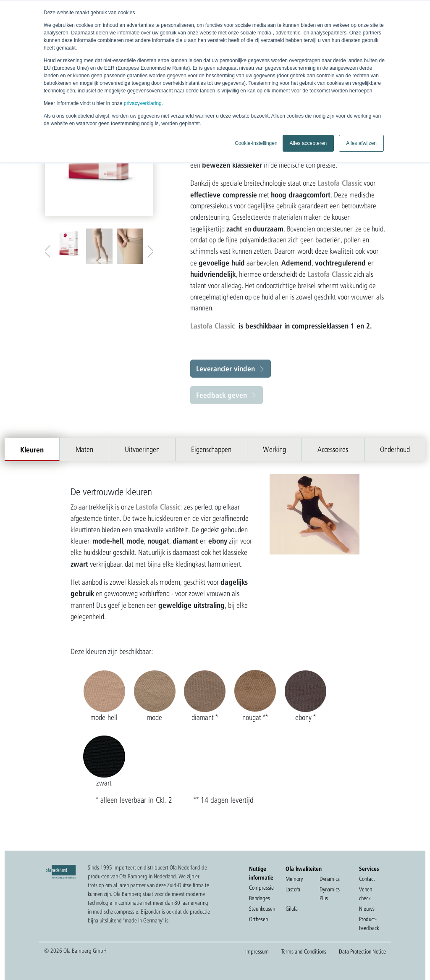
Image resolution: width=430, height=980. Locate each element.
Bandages (260, 898)
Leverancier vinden (225, 368)
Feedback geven (222, 395)
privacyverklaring (143, 103)
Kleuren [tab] (32, 449)
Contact (367, 879)
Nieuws (367, 909)
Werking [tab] (274, 449)
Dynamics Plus (330, 894)
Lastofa (293, 889)
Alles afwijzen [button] (361, 143)
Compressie (261, 888)
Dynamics (330, 879)
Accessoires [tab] (333, 449)
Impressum (257, 951)
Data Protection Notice (362, 951)
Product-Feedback (369, 924)
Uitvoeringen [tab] (142, 449)
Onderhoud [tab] (395, 449)
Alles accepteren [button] (308, 143)
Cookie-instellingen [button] (256, 143)
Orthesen (258, 919)
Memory (294, 879)
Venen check (366, 894)
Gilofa (292, 909)
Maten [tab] (84, 449)
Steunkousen (262, 909)
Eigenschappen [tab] (211, 449)
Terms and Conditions (304, 951)
